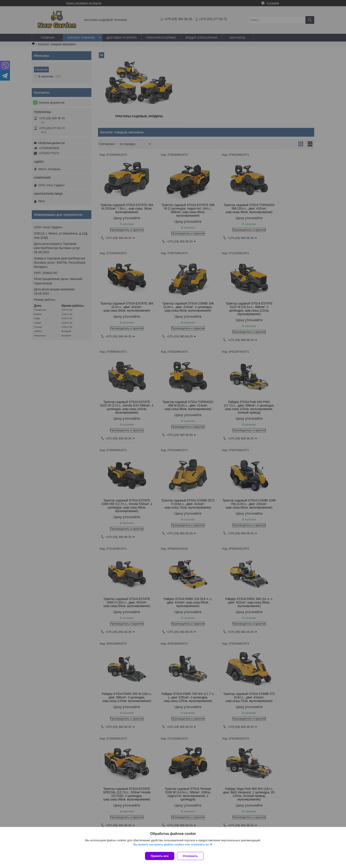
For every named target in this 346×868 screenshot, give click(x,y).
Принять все (160, 856)
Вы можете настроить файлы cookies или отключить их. (171, 846)
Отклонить (192, 856)
